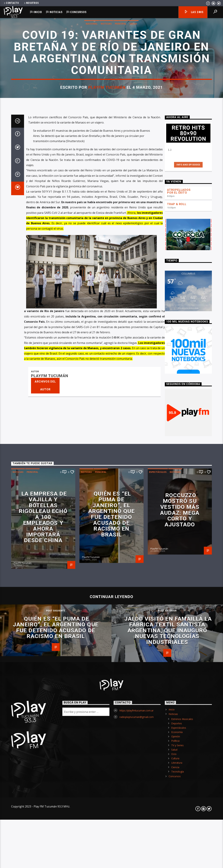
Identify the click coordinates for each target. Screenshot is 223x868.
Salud (133, 224)
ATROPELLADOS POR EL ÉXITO (179, 626)
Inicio (38, 12)
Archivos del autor (45, 820)
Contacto (11, 3)
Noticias (56, 12)
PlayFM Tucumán (107, 287)
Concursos (78, 12)
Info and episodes (188, 599)
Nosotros (31, 3)
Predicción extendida (188, 743)
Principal (121, 224)
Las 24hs (194, 12)
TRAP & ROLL (177, 639)
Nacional (92, 224)
